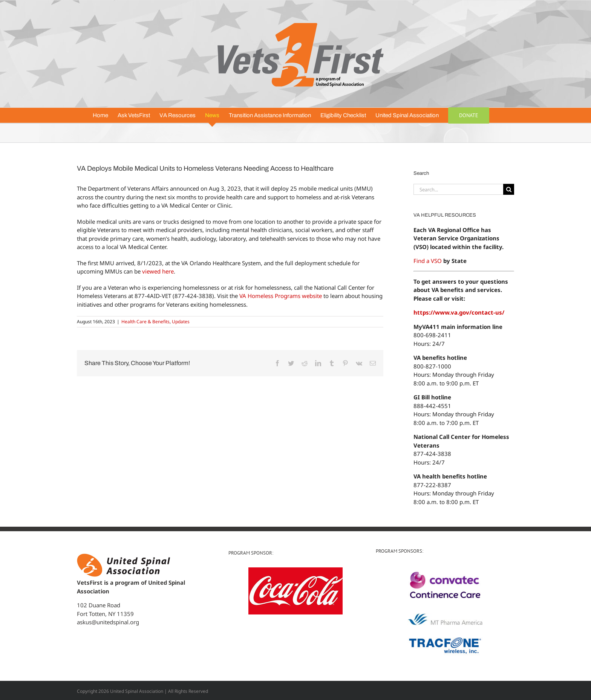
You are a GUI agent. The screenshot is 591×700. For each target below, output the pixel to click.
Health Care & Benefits (145, 322)
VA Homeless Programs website (281, 296)
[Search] (509, 189)
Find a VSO (428, 261)
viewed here (158, 271)
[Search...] (458, 189)
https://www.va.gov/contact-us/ (459, 312)
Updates (181, 322)
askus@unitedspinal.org (108, 622)
